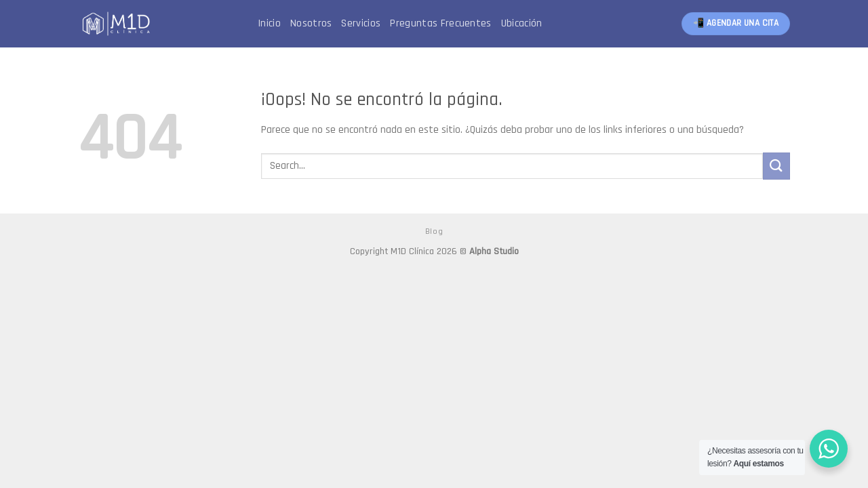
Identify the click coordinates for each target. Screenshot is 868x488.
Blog (434, 231)
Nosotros (311, 23)
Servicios (361, 23)
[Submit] (776, 166)
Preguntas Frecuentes (440, 23)
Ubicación (522, 23)
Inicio (269, 23)
